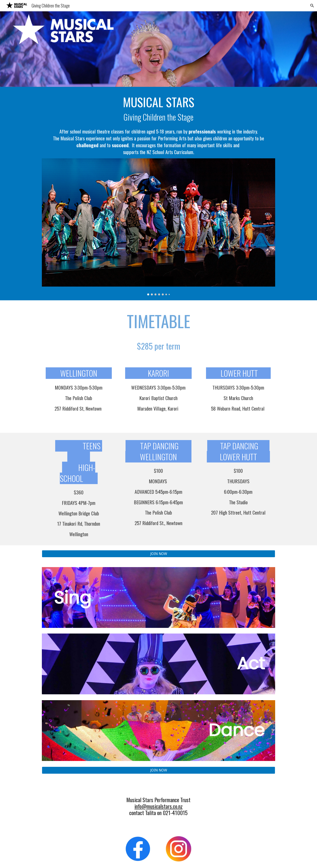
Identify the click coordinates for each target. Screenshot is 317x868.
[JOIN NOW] (158, 554)
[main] (158, 125)
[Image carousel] (158, 227)
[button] (312, 6)
